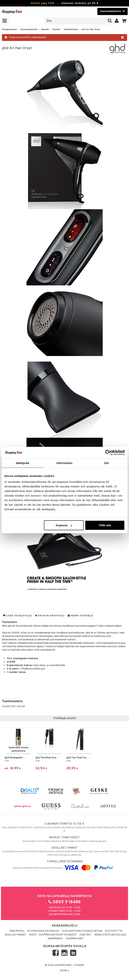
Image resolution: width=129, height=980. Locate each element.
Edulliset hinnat (16, 935)
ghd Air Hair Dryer (91, 30)
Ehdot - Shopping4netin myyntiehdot (53, 935)
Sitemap (79, 965)
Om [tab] (106, 463)
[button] (124, 21)
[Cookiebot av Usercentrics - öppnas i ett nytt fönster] (108, 452)
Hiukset (56, 30)
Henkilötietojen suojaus (110, 935)
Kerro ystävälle (80, 616)
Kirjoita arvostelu (50, 616)
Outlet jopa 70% (42, 3)
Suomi (65, 971)
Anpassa (64, 525)
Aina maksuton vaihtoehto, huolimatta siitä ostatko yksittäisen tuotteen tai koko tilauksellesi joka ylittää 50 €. (64, 827)
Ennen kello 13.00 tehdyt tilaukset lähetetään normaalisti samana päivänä (64, 839)
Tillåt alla (105, 525)
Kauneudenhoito (29, 30)
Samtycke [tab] (23, 463)
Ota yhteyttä (113, 931)
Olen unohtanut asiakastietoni (82, 931)
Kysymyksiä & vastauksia (43, 931)
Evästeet (85, 935)
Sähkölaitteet (71, 30)
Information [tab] (65, 463)
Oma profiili (17, 931)
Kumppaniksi (55, 939)
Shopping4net (9, 30)
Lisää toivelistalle (17, 616)
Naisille (45, 30)
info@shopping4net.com (64, 915)
